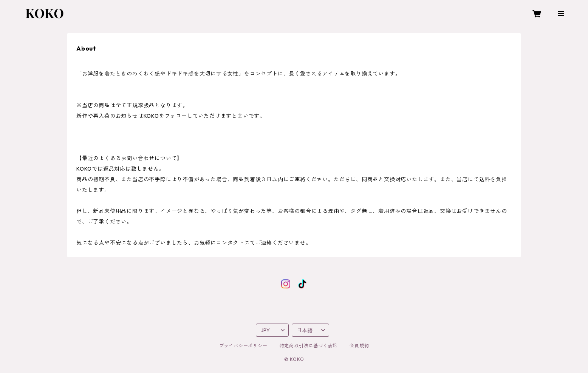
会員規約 (359, 346)
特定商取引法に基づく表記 (309, 346)
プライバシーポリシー (243, 346)
